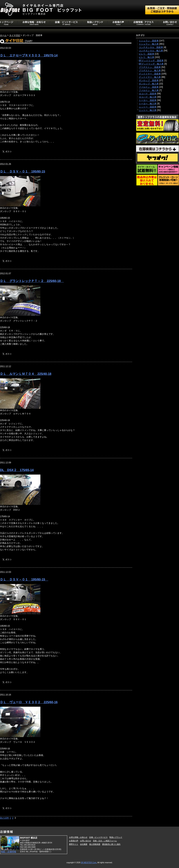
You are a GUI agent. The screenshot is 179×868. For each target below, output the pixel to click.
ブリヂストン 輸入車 (150, 70)
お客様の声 (74, 841)
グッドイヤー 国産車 (150, 74)
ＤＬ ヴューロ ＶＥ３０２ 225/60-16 (29, 702)
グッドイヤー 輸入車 (150, 77)
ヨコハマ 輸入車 (148, 97)
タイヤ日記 (15, 35)
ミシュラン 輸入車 (149, 44)
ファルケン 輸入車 (149, 90)
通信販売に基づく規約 (111, 844)
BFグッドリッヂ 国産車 (151, 61)
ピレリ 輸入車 (147, 57)
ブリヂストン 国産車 (150, 67)
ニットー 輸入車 (148, 110)
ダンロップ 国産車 (149, 80)
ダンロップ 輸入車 (149, 84)
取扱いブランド (116, 837)
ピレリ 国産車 (147, 54)
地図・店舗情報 (8, 852)
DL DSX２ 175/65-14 (17, 470)
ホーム (3, 35)
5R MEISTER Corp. (89, 863)
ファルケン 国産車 (149, 87)
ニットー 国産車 (148, 107)
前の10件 (4, 818)
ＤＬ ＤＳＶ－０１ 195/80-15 (23, 172)
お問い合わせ (86, 841)
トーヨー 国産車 (148, 100)
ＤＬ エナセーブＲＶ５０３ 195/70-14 (29, 55)
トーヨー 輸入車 (148, 104)
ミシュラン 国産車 (149, 41)
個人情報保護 (95, 844)
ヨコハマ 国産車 (148, 94)
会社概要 (84, 844)
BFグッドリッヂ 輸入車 (151, 64)
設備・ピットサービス (98, 837)
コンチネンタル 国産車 (151, 47)
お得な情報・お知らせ (78, 837)
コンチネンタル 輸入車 (151, 51)
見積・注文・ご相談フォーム (105, 841)
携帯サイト (74, 844)
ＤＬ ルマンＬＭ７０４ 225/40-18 (26, 374)
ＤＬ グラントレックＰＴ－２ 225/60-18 (32, 281)
